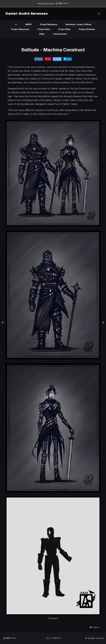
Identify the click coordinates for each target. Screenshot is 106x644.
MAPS (29, 24)
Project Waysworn (20, 29)
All (16, 24)
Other (42, 34)
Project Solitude (87, 29)
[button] (94, 627)
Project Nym (64, 29)
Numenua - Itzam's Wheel (78, 24)
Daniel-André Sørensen (27, 13)
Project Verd (44, 29)
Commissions (60, 34)
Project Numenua (49, 24)
